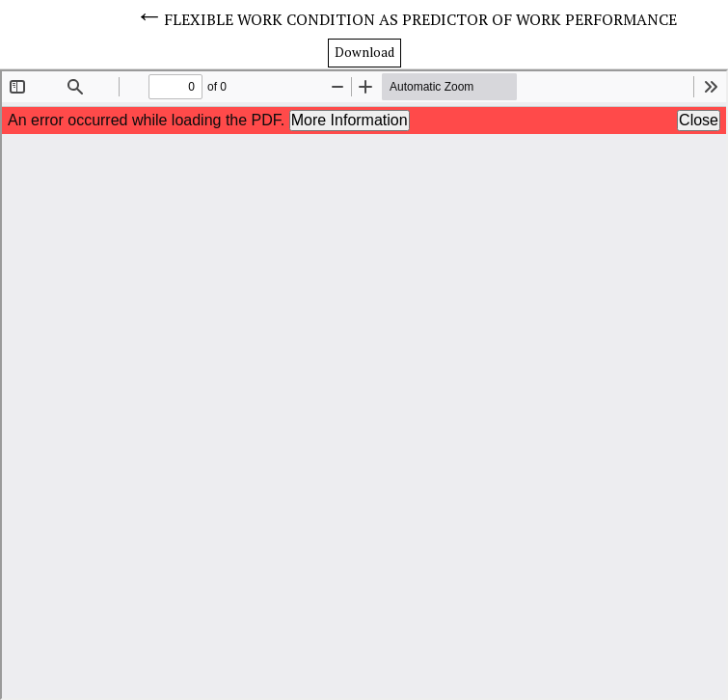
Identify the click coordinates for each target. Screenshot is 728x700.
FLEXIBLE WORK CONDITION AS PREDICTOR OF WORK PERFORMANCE (420, 19)
